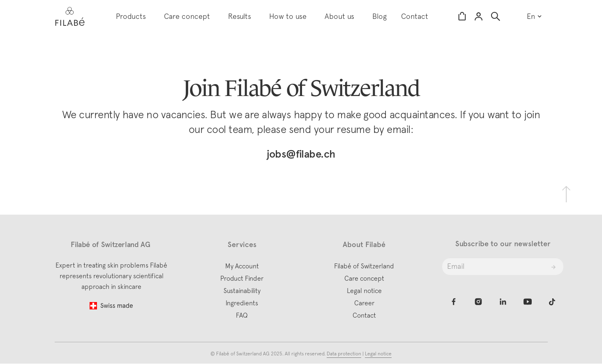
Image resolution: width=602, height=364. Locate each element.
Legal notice (364, 291)
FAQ (242, 315)
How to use (288, 16)
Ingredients (242, 303)
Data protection (344, 354)
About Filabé (364, 245)
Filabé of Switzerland (364, 266)
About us (339, 16)
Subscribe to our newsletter (503, 244)
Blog (379, 16)
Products (131, 16)
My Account (242, 266)
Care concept (187, 16)
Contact (415, 16)
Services (242, 245)
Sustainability (242, 291)
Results (240, 16)
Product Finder (242, 278)
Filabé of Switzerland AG (243, 354)
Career (364, 303)
